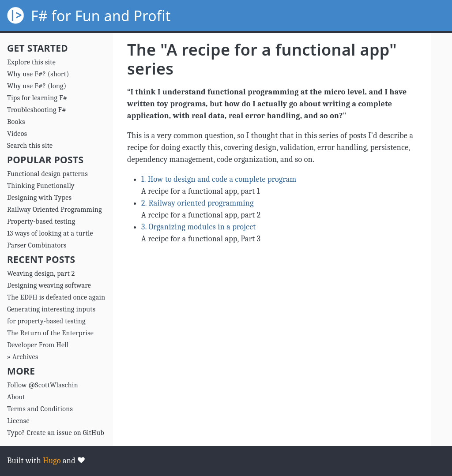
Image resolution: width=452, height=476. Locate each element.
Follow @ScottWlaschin (43, 385)
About (16, 397)
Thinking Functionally (41, 186)
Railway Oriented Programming (55, 210)
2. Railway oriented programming (198, 203)
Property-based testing (41, 221)
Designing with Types (39, 198)
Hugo (52, 461)
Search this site (30, 146)
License (18, 421)
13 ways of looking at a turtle (50, 233)
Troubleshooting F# (37, 110)
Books (16, 122)
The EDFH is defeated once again (56, 297)
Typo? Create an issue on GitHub (56, 433)
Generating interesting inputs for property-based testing (51, 315)
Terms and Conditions (40, 409)
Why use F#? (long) (37, 86)
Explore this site (31, 62)
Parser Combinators (37, 245)
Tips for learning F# (37, 98)
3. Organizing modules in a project (199, 227)
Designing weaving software (49, 285)
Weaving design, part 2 (41, 274)
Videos (17, 134)
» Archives (23, 357)
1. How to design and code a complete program (219, 179)
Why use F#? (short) (38, 74)
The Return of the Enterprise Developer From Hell (50, 339)
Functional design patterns (47, 174)
